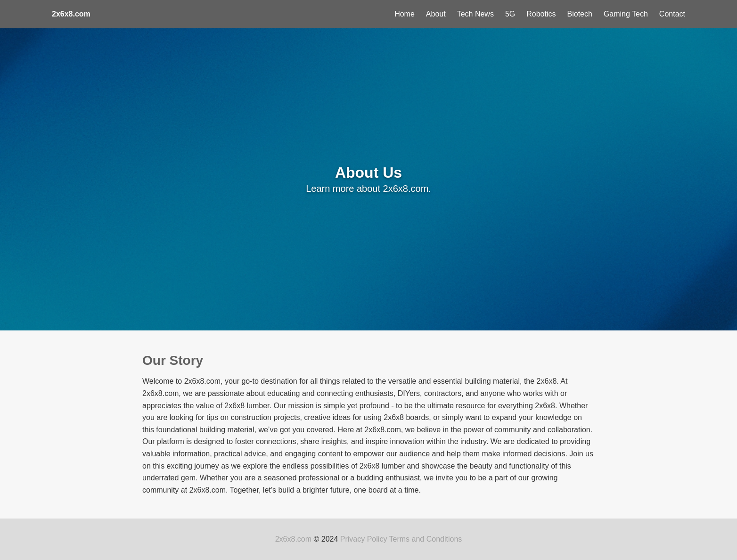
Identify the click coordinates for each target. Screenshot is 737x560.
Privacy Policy (364, 539)
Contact (672, 14)
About (436, 14)
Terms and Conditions (426, 539)
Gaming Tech (626, 14)
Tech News (475, 14)
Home (405, 14)
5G (510, 14)
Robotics (541, 14)
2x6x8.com (293, 539)
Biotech (580, 14)
